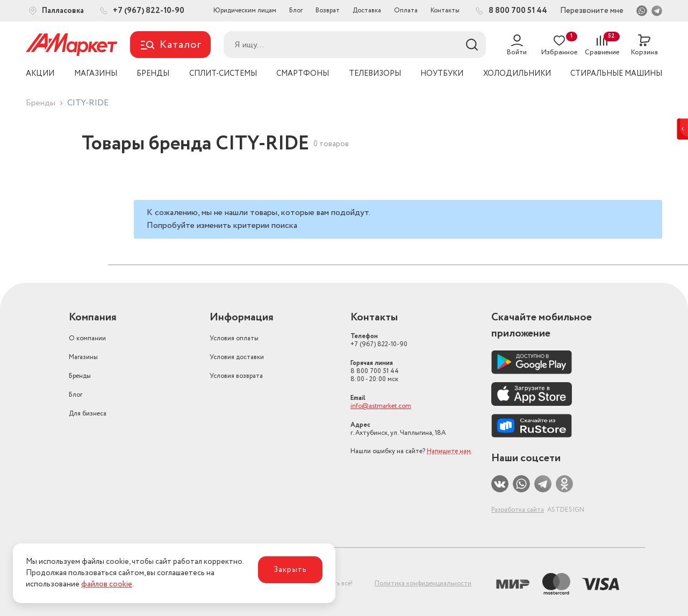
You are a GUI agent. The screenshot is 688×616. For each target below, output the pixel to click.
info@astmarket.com (381, 406)
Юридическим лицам (245, 10)
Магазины (83, 357)
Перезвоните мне (592, 11)
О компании (87, 338)
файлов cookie (107, 584)
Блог (296, 10)
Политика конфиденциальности (423, 583)
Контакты (445, 10)
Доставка (367, 10)
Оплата (406, 10)
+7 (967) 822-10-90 (379, 340)
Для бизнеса (88, 414)
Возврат (328, 10)
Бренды (41, 103)
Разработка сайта (518, 510)
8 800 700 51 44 (375, 371)
